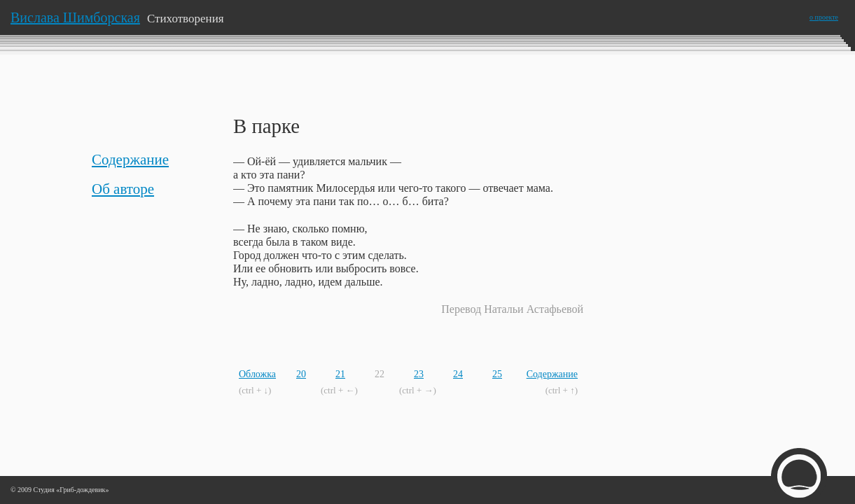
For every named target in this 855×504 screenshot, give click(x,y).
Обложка (257, 374)
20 (301, 374)
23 (419, 374)
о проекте (824, 17)
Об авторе (123, 189)
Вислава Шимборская (75, 17)
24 (458, 374)
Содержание (130, 160)
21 (340, 374)
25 (497, 374)
